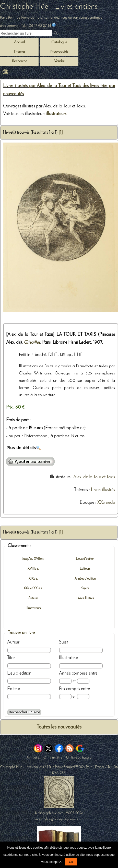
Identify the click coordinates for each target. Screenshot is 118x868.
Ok (71, 862)
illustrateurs (56, 114)
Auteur (13, 642)
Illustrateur (69, 658)
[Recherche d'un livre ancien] (26, 33)
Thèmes (81, 490)
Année (65, 673)
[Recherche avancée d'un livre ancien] (24, 712)
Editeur (14, 689)
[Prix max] (83, 697)
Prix (62, 689)
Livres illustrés (103, 490)
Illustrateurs (60, 477)
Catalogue (59, 42)
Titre (11, 658)
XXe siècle (106, 503)
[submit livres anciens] (56, 33)
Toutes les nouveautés (59, 727)
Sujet (63, 642)
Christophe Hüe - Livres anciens (49, 7)
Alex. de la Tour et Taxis (94, 477)
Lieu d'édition (19, 673)
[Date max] (83, 681)
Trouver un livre (21, 633)
